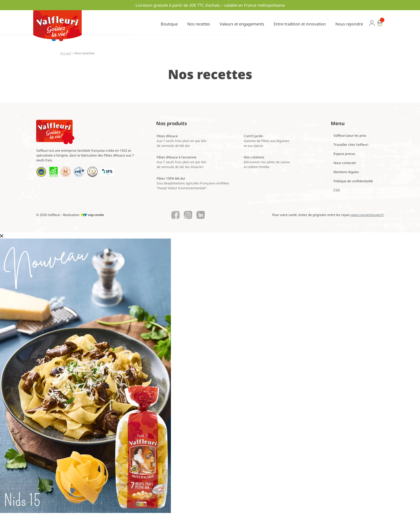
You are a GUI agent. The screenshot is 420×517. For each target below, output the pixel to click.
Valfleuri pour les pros (350, 135)
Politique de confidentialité (353, 181)
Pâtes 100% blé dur (193, 183)
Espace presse (344, 154)
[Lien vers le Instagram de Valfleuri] (188, 215)
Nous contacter (345, 163)
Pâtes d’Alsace (181, 141)
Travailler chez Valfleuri (351, 145)
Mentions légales (346, 172)
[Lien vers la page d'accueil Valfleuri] (55, 132)
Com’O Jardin (267, 141)
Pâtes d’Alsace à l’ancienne (181, 162)
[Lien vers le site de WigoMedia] (92, 215)
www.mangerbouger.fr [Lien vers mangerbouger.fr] (367, 215)
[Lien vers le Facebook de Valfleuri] (175, 215)
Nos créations (267, 162)
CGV (337, 190)
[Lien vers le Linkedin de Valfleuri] (201, 215)
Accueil (66, 53)
